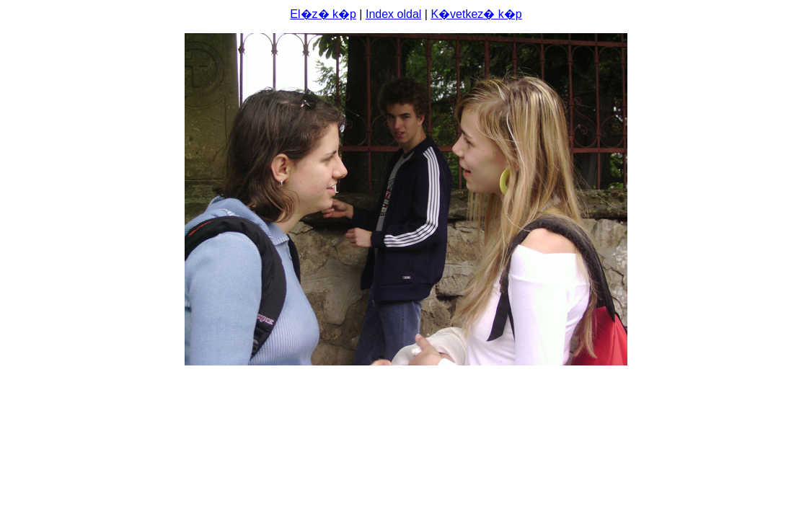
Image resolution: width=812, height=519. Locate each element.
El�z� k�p (323, 14)
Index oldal (393, 14)
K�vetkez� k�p (476, 14)
